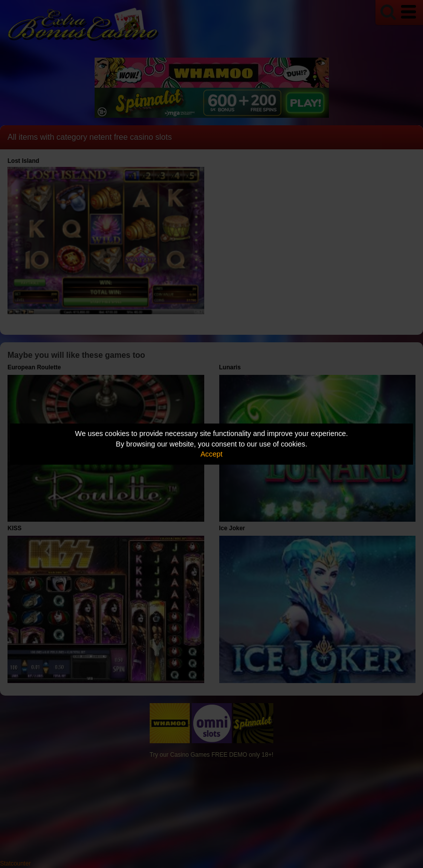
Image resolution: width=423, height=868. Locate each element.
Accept (212, 454)
